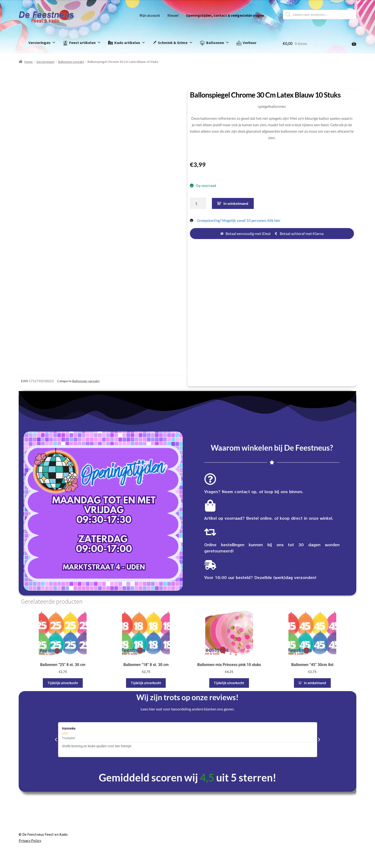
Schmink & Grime (175, 43)
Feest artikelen (85, 43)
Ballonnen (218, 43)
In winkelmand (236, 203)
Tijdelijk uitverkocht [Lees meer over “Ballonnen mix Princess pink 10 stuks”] (229, 683)
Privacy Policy (30, 841)
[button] (56, 740)
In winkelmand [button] (315, 683)
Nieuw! (173, 15)
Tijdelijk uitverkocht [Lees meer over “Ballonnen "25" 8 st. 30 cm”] (63, 683)
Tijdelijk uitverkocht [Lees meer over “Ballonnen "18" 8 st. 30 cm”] (146, 683)
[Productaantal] (198, 203)
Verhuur (250, 43)
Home (29, 62)
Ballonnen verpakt (71, 62)
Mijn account (150, 15)
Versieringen (42, 43)
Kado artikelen (130, 43)
